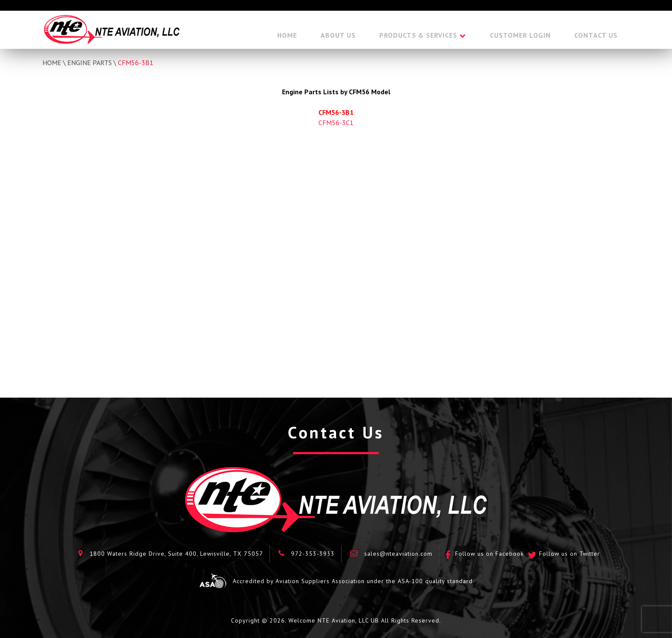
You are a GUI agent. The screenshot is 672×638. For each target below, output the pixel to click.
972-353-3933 (313, 554)
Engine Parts (90, 63)
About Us (338, 35)
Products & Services (418, 35)
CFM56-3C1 (336, 123)
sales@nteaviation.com (398, 554)
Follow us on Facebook (489, 554)
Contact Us (596, 35)
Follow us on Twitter (570, 554)
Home (287, 35)
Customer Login (520, 35)
